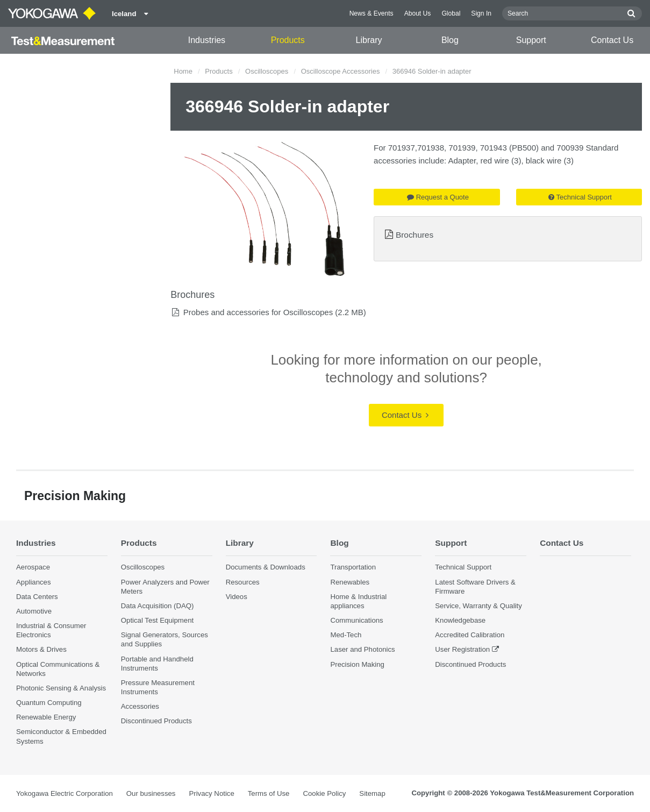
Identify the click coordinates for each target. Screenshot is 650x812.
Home (183, 71)
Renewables (350, 582)
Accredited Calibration (470, 635)
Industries (207, 40)
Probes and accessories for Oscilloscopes (258, 312)
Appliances (34, 582)
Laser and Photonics (362, 649)
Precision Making (357, 664)
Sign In (481, 13)
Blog (450, 40)
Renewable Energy (46, 717)
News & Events (372, 13)
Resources (243, 582)
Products (288, 40)
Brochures (415, 235)
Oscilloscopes (267, 71)
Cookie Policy (324, 793)
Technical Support (580, 197)
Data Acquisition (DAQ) (158, 606)
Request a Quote (438, 197)
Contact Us (612, 40)
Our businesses (151, 793)
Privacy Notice (211, 793)
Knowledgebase (460, 620)
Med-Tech (346, 635)
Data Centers (37, 597)
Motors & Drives (41, 649)
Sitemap (372, 793)
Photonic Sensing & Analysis (61, 688)
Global (451, 13)
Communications (356, 620)
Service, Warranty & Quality (478, 606)
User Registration (462, 649)
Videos (237, 597)
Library (369, 40)
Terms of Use (269, 793)
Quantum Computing (49, 703)
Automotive (34, 611)
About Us (418, 13)
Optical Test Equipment (157, 620)
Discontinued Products (156, 721)
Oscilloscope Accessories (341, 71)
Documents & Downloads (266, 567)
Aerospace (33, 567)
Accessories (140, 706)
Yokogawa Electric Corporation (65, 793)
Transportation (353, 567)
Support (531, 40)
